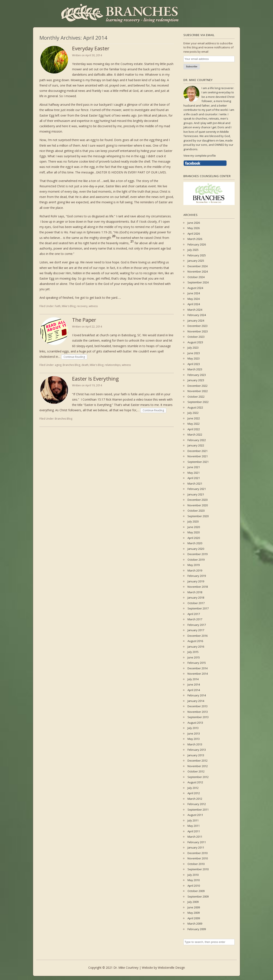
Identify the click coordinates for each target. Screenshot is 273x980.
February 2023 (197, 375)
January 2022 (196, 445)
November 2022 (198, 391)
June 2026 (194, 223)
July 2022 (193, 413)
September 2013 (198, 717)
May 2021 (194, 473)
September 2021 (198, 462)
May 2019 (194, 565)
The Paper (84, 320)
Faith (58, 306)
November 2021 (198, 456)
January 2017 (196, 630)
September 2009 (198, 896)
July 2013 (193, 728)
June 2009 (194, 907)
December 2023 (197, 326)
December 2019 (197, 554)
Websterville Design (171, 968)
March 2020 (195, 543)
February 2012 (197, 804)
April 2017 (194, 614)
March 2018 (195, 592)
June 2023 (194, 353)
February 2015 (197, 663)
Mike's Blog (69, 306)
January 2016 (196, 647)
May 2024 (194, 299)
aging (58, 365)
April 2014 (194, 690)
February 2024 (197, 315)
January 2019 (196, 581)
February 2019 (197, 576)
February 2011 (197, 842)
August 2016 (195, 641)
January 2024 (196, 320)
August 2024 (195, 288)
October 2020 (196, 511)
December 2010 (197, 853)
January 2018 (196, 598)
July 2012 (193, 788)
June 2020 (194, 527)
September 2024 (198, 282)
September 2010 (198, 869)
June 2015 (194, 657)
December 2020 (197, 500)
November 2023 (198, 331)
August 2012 (195, 782)
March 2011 (195, 837)
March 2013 (195, 744)
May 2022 (194, 424)
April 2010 (194, 886)
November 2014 (198, 674)
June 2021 (194, 467)
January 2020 (196, 549)
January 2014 (196, 701)
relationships (113, 365)
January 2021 (196, 494)
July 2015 (193, 652)
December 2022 (197, 386)
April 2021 (194, 478)
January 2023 (196, 380)
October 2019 (196, 560)
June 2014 (194, 684)
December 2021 (197, 451)
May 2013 (194, 739)
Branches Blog (71, 365)
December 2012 (197, 761)
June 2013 (194, 733)
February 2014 (197, 695)
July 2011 (193, 820)
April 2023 (194, 364)
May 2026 (194, 228)
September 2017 (198, 608)
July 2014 (193, 679)
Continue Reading (74, 357)
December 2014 (197, 668)
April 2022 (194, 429)
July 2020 (193, 521)
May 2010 (194, 880)
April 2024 (194, 304)
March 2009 (195, 924)
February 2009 (197, 929)
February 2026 (197, 244)
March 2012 (195, 799)
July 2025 (193, 250)
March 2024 (195, 310)
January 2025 (196, 261)
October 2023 (196, 337)
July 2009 (193, 902)
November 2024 (198, 271)
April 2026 (194, 234)
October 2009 (196, 891)
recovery (82, 306)
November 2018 (198, 587)
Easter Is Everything (95, 379)
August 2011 (195, 815)
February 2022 (197, 440)
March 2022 (195, 434)
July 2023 (193, 348)
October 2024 (196, 277)
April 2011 (194, 831)
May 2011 (194, 826)
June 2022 (194, 418)
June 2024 (194, 293)
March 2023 (195, 369)
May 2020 (194, 532)
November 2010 (198, 858)
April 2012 (194, 793)
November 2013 (198, 712)
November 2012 (198, 766)
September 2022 (198, 402)
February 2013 (197, 750)
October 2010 (196, 864)
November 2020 (198, 505)
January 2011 (196, 847)
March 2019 (195, 570)
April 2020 (194, 538)
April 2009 (194, 918)
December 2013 (197, 706)
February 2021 (197, 489)
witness (93, 306)
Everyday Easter (91, 48)
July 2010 (193, 875)
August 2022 (195, 407)
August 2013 (195, 723)
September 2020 (198, 516)
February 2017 (197, 625)
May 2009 (194, 913)
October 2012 (196, 771)
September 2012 (198, 777)
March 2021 (195, 484)
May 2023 (194, 358)
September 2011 (198, 810)
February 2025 (197, 255)
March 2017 (195, 619)
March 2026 (195, 239)
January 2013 (196, 755)
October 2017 (196, 603)
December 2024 (197, 266)
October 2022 (196, 397)
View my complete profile (200, 156)
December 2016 (197, 636)
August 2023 (195, 342)
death (85, 365)
